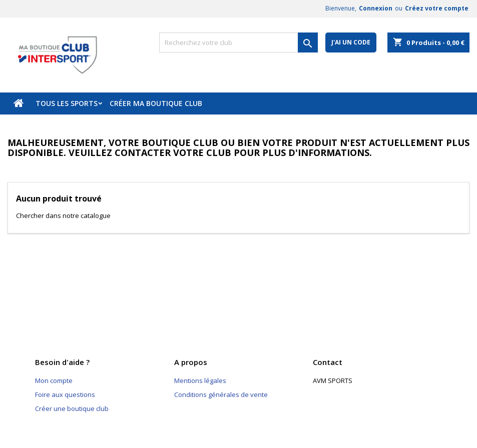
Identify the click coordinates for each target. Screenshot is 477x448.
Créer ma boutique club (156, 103)
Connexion (376, 8)
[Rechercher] (239, 42)
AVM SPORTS (333, 380)
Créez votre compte (437, 8)
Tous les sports (67, 103)
